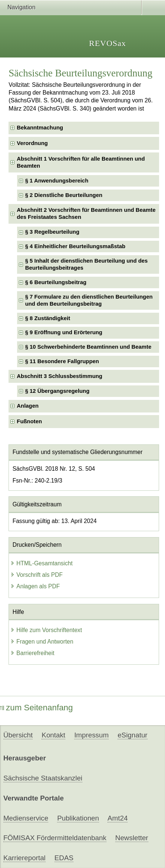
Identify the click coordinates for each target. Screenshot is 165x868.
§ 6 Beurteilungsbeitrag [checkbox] (56, 282)
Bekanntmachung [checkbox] (40, 128)
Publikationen (78, 818)
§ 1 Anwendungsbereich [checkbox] (57, 181)
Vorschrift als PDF (37, 575)
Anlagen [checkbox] (28, 406)
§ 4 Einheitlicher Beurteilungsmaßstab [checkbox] (75, 246)
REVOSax (108, 43)
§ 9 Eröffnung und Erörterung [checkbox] (64, 332)
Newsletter (132, 838)
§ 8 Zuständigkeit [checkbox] (48, 318)
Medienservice (26, 818)
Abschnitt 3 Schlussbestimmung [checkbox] (60, 376)
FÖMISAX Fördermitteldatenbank (55, 838)
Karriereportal (24, 858)
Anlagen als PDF (35, 586)
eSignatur (132, 735)
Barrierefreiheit (32, 653)
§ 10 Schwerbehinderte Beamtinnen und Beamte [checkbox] (88, 347)
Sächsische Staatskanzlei (43, 778)
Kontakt (53, 735)
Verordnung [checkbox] (32, 143)
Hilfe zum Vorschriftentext (46, 630)
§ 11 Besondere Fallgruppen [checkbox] (62, 361)
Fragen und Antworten (42, 642)
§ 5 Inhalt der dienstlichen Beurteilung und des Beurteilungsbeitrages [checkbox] (87, 264)
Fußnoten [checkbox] (29, 421)
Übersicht (18, 735)
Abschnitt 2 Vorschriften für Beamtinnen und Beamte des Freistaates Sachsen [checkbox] (86, 213)
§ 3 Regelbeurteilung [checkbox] (52, 232)
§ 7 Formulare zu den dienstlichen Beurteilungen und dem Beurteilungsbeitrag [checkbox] (89, 300)
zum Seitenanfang (37, 708)
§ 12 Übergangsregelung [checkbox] (57, 391)
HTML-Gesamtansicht (42, 563)
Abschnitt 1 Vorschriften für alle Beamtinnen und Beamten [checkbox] (81, 162)
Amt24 (118, 818)
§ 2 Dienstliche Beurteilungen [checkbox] (64, 195)
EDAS (64, 858)
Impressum (91, 735)
